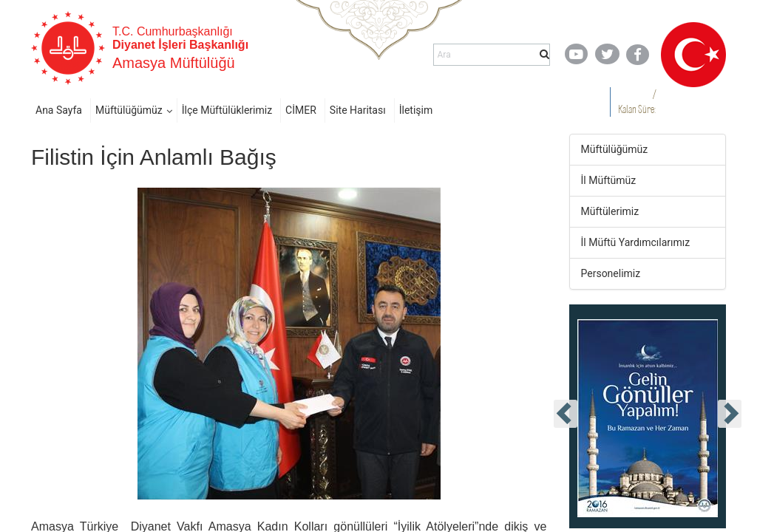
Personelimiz (611, 273)
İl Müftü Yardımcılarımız (636, 242)
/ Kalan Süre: (637, 102)
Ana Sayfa (59, 110)
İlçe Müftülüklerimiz (227, 110)
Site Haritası (358, 110)
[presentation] (566, 414)
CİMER (301, 110)
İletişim (416, 110)
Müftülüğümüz (129, 110)
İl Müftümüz (609, 180)
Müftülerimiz (610, 211)
